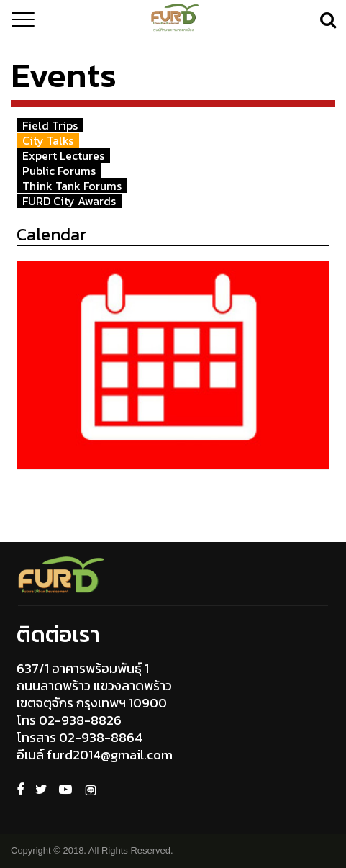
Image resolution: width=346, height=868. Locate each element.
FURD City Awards (69, 201)
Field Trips (50, 125)
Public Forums (59, 171)
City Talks (48, 140)
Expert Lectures (63, 155)
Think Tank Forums (72, 186)
